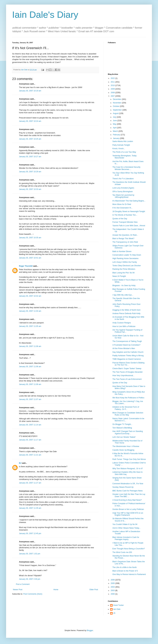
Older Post (94, 590)
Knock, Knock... (119, 149)
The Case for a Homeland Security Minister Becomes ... (126, 168)
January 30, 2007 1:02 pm (30, 554)
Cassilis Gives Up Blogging (123, 450)
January (116, 138)
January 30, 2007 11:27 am (30, 483)
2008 (113, 93)
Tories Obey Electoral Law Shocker (127, 266)
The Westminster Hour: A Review (126, 446)
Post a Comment (23, 584)
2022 (113, 78)
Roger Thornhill (26, 266)
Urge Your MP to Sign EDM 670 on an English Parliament (128, 514)
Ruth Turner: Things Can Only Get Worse (129, 459)
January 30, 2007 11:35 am (30, 508)
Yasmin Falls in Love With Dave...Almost (129, 226)
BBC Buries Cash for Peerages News (128, 491)
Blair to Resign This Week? (123, 239)
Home (56, 590)
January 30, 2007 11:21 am (30, 455)
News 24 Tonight (119, 276)
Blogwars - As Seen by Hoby (124, 286)
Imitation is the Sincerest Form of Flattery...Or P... (126, 408)
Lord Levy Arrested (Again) (123, 188)
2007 (113, 96)
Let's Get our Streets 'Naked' (124, 437)
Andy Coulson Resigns (122, 323)
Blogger (90, 630)
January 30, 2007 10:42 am (30, 296)
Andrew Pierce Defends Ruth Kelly (126, 313)
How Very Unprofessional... (123, 376)
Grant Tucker (118, 605)
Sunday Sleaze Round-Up (123, 487)
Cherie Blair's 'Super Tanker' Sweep (127, 369)
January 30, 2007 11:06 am (30, 346)
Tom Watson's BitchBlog (122, 428)
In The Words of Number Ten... (125, 215)
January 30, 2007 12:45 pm (30, 533)
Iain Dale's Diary (45, 15)
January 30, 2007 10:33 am (30, 189)
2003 (113, 590)
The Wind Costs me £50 (122, 552)
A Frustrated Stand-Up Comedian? (126, 345)
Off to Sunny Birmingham (123, 192)
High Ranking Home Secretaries (125, 258)
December (117, 99)
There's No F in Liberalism (123, 179)
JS (114, 613)
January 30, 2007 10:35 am (30, 238)
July (115, 117)
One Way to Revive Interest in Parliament (129, 574)
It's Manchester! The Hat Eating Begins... (129, 201)
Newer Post (18, 590)
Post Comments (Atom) (33, 594)
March (116, 131)
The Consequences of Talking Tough (127, 341)
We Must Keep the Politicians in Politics (128, 398)
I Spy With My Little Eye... (123, 295)
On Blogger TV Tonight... (122, 424)
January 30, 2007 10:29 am (30, 172)
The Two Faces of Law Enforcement (127, 379)
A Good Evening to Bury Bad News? (127, 500)
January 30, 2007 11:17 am (30, 440)
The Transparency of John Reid (125, 242)
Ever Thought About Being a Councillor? (129, 549)
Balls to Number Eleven (122, 251)
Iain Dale (117, 609)
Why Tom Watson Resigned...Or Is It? (128, 469)
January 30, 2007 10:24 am (30, 121)
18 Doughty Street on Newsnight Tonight (129, 211)
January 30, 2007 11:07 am (30, 399)
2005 (113, 583)
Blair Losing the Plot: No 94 (123, 273)
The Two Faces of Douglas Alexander (128, 372)
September (118, 110)
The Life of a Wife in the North (125, 567)
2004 (113, 587)
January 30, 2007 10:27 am (30, 157)
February (117, 135)
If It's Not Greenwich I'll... (122, 208)
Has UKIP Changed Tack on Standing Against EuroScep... (128, 432)
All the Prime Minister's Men (124, 348)
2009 (113, 89)
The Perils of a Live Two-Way (124, 152)
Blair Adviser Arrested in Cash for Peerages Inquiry (126, 538)
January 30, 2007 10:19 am (30, 91)
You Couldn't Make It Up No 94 (125, 524)
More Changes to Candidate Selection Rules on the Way (128, 414)
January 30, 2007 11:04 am (30, 311)
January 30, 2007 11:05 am (30, 326)
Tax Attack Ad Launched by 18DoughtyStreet (123, 196)
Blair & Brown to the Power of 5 (125, 571)
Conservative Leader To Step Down (127, 255)
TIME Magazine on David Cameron (127, 359)
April (115, 128)
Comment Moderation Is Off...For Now (128, 484)
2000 (113, 594)
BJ (20, 463)
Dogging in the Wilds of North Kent (126, 310)
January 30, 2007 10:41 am (30, 258)
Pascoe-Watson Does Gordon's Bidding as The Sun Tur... (128, 364)
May (115, 124)
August (116, 113)
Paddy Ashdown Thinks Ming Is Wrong (128, 356)
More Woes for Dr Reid (122, 204)
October (116, 106)
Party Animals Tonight (121, 145)
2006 (113, 580)
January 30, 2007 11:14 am (30, 425)
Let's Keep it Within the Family (125, 262)
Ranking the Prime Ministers (124, 269)
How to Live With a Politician (124, 326)
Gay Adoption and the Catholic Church (128, 352)
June (115, 121)
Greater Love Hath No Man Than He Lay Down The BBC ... (129, 495)
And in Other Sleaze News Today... (126, 528)
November (117, 103)
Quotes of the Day (120, 219)
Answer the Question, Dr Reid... (125, 235)
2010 (113, 85)
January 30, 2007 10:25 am (30, 139)
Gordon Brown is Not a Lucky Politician (128, 509)
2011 (113, 82)
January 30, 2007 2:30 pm (30, 579)
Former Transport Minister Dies (125, 222)
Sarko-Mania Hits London (123, 141)
